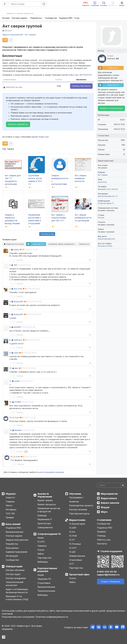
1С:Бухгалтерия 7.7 (106, 203)
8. (10, 340)
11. (10, 381)
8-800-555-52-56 (107, 572)
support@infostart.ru (108, 575)
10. (11, 368)
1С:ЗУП (73, 548)
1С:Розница (75, 544)
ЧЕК (15, 265)
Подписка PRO (13, 528)
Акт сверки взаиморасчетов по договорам (83, 218)
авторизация (58, 472)
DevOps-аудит (13, 574)
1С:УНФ (73, 536)
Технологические (46, 591)
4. (10, 301)
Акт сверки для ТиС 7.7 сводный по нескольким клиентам (13, 181)
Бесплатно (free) (105, 246)
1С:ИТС (41, 542)
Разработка (12, 544)
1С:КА (72, 532)
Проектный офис (79, 574)
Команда (42, 515)
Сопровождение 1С (49, 534)
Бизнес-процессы (47, 504)
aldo (16, 368)
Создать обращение (111, 581)
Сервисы (42, 546)
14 (12, 460)
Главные (10, 502)
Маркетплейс (77, 520)
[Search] (111, 485)
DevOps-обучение (15, 570)
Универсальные (77, 556)
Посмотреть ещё (47, 234)
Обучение (75, 494)
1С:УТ (72, 540)
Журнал (11, 494)
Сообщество (12, 560)
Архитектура (44, 523)
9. (10, 353)
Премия (10, 517)
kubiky (16, 250)
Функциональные (14, 532)
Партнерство (44, 558)
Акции (41, 538)
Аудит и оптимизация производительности (17, 591)
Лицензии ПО (44, 579)
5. (10, 314)
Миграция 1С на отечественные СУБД (17, 598)
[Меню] (5, 4)
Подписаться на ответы (14, 244)
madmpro (18, 340)
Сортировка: (62, 244)
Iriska (16, 353)
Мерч (104, 512)
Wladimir (18, 430)
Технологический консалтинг (14, 584)
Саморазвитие (45, 527)
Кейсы (41, 554)
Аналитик (74, 502)
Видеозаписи (109, 498)
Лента (9, 505)
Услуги (41, 550)
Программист (76, 498)
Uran (17, 417)
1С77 (72, 564)
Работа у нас (104, 540)
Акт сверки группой (22, 26)
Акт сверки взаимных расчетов (80, 178)
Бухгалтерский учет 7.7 (108, 196)
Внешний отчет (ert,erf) (108, 189)
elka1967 (17, 327)
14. (11, 430)
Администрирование (16, 552)
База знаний (13, 524)
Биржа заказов (110, 503)
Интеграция (12, 556)
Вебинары (43, 562)
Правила (101, 532)
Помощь (101, 536)
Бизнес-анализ (45, 500)
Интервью (11, 510)
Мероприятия (109, 494)
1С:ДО (72, 552)
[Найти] (123, 485)
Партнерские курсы (79, 514)
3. (10, 289)
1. (10, 250)
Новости (10, 498)
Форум (105, 507)
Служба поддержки (111, 551)
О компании (104, 520)
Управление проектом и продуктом (49, 510)
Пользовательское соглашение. (18, 617)
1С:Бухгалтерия (77, 524)
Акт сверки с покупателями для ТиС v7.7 (59, 218)
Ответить (20, 260)
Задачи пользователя (17, 540)
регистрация (45, 472)
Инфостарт (44, 137)
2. (10, 265)
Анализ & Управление (45, 495)
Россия (101, 218)
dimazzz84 (18, 301)
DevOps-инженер (78, 510)
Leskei (17, 381)
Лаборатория (14, 566)
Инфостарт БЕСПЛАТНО (80, 75)
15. (12, 457)
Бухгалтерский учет (106, 239)
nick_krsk (18, 289)
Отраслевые (44, 583)
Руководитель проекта (81, 505)
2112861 (18, 402)
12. (11, 402)
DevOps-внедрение (16, 578)
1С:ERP (73, 528)
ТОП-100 (10, 514)
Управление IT (45, 519)
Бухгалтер (102, 182)
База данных (12, 548)
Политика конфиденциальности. (52, 617)
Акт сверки (103, 175)
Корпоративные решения (47, 570)
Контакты (102, 544)
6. (10, 327)
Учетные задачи (14, 536)
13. (11, 417)
